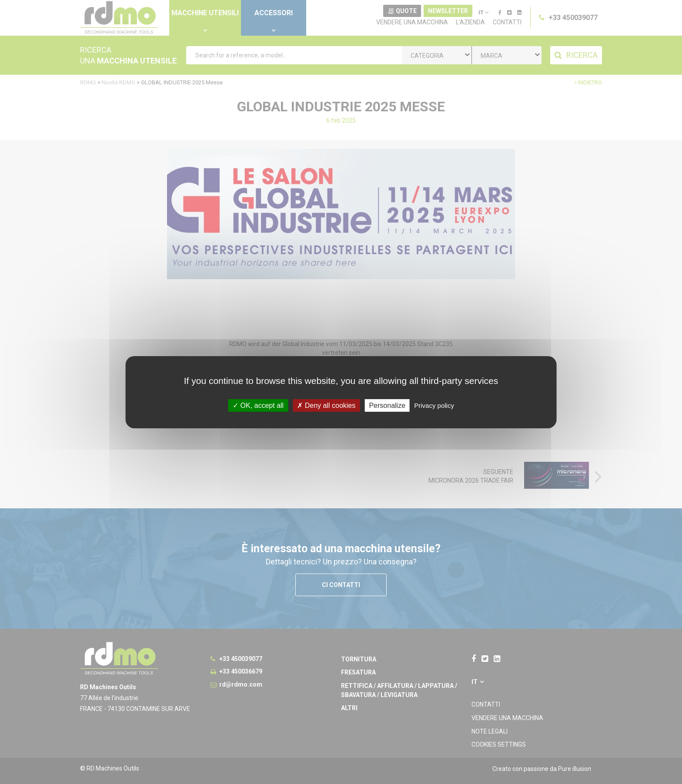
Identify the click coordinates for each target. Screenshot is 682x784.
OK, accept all (258, 405)
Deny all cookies (326, 405)
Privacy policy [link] (434, 405)
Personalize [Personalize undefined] (387, 405)
